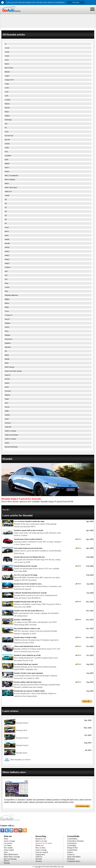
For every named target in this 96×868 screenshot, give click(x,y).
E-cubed (7, 100)
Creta (7, 92)
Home (6, 839)
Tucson (7, 407)
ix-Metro (8, 267)
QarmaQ (8, 347)
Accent (7, 48)
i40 (6, 219)
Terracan (8, 391)
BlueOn (7, 72)
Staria (7, 387)
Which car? (39, 845)
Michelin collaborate (11, 295)
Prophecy (8, 343)
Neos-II (7, 319)
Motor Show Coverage (12, 857)
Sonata (7, 383)
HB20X (7, 164)
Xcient (7, 443)
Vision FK (8, 427)
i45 (6, 223)
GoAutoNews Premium (75, 841)
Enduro (7, 116)
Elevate (7, 108)
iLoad (7, 227)
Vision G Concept (10, 431)
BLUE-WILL (9, 68)
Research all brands (11, 447)
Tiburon (7, 395)
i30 (6, 211)
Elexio (7, 112)
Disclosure (71, 859)
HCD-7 (7, 168)
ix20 (6, 271)
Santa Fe (8, 375)
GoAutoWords (72, 850)
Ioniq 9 (7, 263)
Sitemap (7, 863)
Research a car (41, 839)
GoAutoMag (72, 845)
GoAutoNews (72, 843)
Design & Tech (72, 848)
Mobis (7, 307)
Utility (7, 411)
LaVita (7, 287)
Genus (7, 148)
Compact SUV (9, 80)
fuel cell (7, 140)
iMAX (7, 231)
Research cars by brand (44, 843)
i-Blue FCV (8, 192)
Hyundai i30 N (22, 730)
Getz (6, 152)
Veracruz (8, 423)
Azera (7, 60)
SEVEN (7, 379)
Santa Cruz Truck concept (13, 371)
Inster (7, 235)
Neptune (7, 323)
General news (40, 854)
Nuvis (7, 331)
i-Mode (7, 195)
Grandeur (8, 156)
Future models (9, 850)
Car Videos (8, 845)
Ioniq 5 (7, 255)
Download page (83, 806)
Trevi (6, 403)
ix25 (6, 275)
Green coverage (41, 850)
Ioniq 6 (7, 259)
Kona (6, 283)
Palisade (7, 335)
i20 (6, 203)
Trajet (7, 399)
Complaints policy (74, 861)
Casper (7, 76)
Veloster (7, 415)
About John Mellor (74, 857)
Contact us (71, 854)
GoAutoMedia (72, 839)
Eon (6, 124)
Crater (7, 88)
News (6, 852)
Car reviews (8, 843)
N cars (7, 311)
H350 (6, 160)
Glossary (39, 861)
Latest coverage (9, 841)
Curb (6, 96)
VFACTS (39, 857)
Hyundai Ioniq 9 (22, 723)
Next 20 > (6, 510)
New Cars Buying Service (10, 860)
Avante (7, 56)
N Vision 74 (8, 315)
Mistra (7, 303)
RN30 (7, 363)
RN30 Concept (9, 367)
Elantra (7, 104)
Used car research (42, 852)
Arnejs (7, 52)
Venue (7, 419)
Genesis (7, 144)
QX (6, 351)
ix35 (6, 279)
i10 (6, 199)
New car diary (40, 848)
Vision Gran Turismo (11, 435)
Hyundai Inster (22, 753)
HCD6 (7, 172)
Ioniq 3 (7, 251)
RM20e (7, 359)
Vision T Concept (10, 439)
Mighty (7, 299)
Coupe (7, 84)
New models (8, 848)
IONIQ (7, 247)
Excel (6, 132)
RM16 (7, 355)
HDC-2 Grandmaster (12, 176)
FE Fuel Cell (9, 136)
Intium (7, 239)
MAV (6, 291)
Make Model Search (11, 854)
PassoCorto (8, 339)
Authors (70, 852)
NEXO (7, 327)
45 (5, 44)
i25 (6, 207)
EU (6, 128)
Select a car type (41, 841)
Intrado (7, 243)
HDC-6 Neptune (10, 180)
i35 (6, 215)
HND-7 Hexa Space (11, 188)
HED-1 (7, 184)
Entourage (8, 120)
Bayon (7, 64)
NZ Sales (39, 859)
